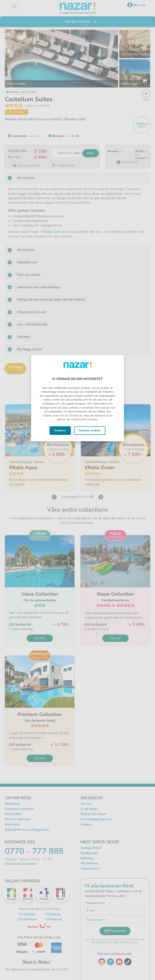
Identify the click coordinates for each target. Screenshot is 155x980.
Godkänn (60, 430)
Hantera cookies (90, 430)
